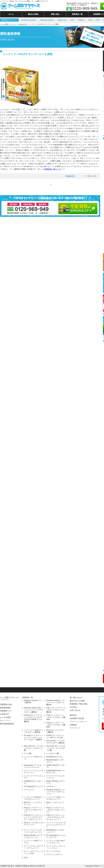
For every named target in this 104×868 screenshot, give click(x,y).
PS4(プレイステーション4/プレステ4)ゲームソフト (56, 810)
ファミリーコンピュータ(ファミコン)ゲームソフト (56, 825)
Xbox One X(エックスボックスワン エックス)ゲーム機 (56, 748)
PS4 (90, 20)
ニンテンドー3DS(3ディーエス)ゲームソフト (34, 798)
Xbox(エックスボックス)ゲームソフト (34, 824)
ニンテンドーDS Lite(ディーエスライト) (56, 842)
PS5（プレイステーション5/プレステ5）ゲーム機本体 (56, 710)
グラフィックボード (54, 855)
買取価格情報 (5, 708)
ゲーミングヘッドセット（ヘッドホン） (56, 847)
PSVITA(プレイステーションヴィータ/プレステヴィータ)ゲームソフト (34, 817)
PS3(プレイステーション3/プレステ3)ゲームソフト (33, 810)
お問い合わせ (75, 710)
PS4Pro (81, 20)
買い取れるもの (76, 698)
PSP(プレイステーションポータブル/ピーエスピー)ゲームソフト (55, 817)
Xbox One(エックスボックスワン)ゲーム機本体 (56, 742)
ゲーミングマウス (53, 851)
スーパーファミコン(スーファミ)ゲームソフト (33, 831)
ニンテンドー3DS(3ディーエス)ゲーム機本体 (34, 731)
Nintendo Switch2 (29, 20)
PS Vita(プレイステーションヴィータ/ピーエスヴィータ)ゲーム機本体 (33, 737)
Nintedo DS (23, 24)
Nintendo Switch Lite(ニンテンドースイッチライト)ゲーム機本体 (34, 710)
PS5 (72, 20)
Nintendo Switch (47, 20)
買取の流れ (55, 14)
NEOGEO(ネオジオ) (54, 757)
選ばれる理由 (33, 14)
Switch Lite (62, 20)
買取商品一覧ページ (53, 169)
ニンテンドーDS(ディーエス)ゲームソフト (56, 798)
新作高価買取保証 (7, 724)
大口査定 (73, 707)
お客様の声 (4, 714)
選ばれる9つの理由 (77, 701)
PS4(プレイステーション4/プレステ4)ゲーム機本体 (56, 717)
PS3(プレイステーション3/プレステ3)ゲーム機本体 (56, 725)
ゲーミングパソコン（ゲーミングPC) (34, 852)
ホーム (11, 14)
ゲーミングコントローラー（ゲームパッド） (34, 847)
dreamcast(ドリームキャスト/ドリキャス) (33, 766)
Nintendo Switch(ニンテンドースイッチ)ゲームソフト (56, 792)
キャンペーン (5, 720)
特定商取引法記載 (77, 718)
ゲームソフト (29, 790)
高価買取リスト (6, 711)
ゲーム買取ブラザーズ (8, 24)
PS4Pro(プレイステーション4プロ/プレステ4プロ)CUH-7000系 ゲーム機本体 (33, 718)
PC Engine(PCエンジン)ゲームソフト (56, 836)
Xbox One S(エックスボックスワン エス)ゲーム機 (33, 748)
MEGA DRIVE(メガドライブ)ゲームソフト (33, 836)
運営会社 (73, 715)
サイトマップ (75, 728)
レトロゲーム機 (52, 753)
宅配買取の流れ (6, 704)
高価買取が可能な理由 (79, 704)
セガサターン (52, 786)
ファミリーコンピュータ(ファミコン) (34, 772)
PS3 (98, 20)
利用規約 (73, 725)
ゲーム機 (27, 753)
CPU (26, 858)
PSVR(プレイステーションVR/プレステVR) (55, 736)
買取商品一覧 (77, 14)
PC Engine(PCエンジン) (34, 786)
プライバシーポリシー (79, 722)
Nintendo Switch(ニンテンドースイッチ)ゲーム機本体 (56, 702)
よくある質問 (5, 717)
